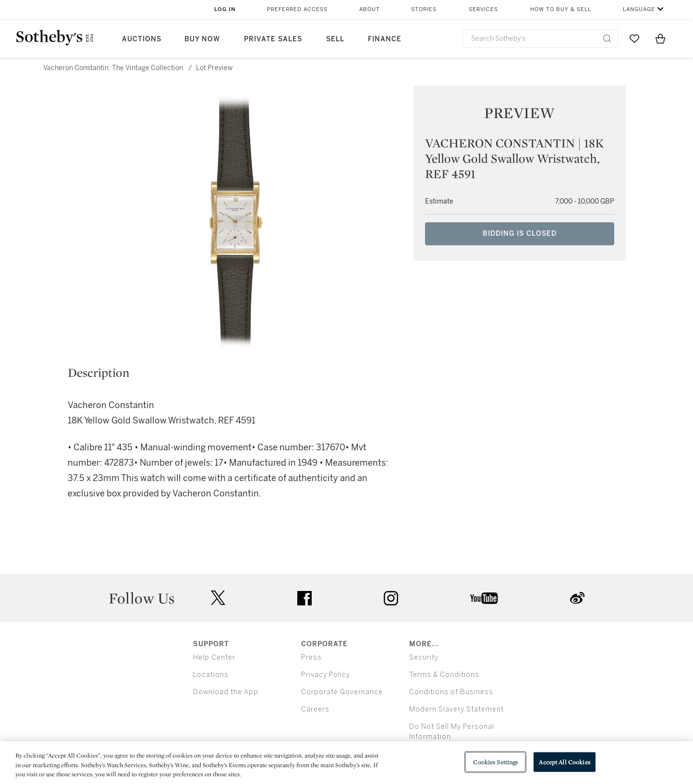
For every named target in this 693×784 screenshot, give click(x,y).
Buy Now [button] (202, 39)
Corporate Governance (342, 692)
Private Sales (273, 39)
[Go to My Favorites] (634, 38)
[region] (346, 763)
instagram (391, 598)
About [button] (370, 9)
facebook (304, 598)
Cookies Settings (495, 762)
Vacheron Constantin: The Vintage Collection (113, 68)
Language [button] (639, 9)
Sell (335, 39)
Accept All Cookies (564, 762)
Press (311, 657)
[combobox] (541, 39)
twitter (218, 598)
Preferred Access (297, 9)
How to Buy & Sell (561, 9)
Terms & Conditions (444, 675)
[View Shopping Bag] (660, 38)
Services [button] (483, 9)
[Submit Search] (607, 38)
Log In (225, 9)
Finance (385, 39)
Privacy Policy (326, 675)
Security (424, 657)
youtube (484, 598)
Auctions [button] (142, 39)
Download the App (226, 692)
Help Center (214, 657)
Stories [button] (424, 9)
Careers (315, 709)
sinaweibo (577, 598)
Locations (211, 675)
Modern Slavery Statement (456, 709)
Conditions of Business (451, 692)
